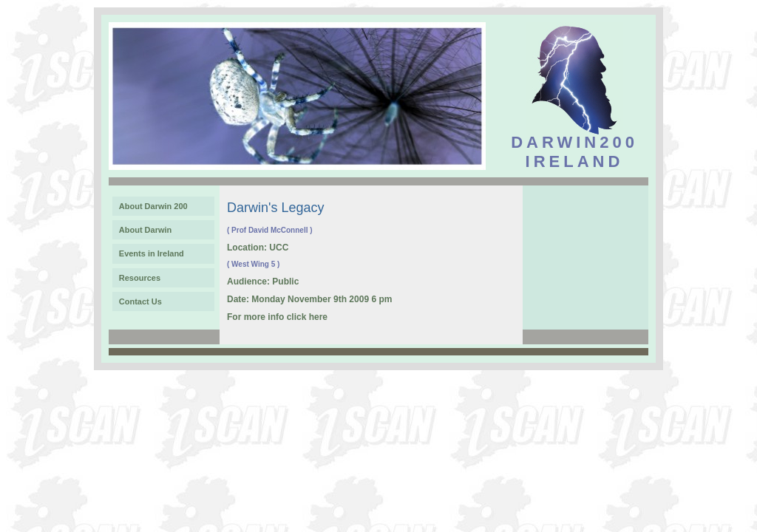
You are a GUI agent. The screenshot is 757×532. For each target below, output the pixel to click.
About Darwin (146, 230)
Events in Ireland (152, 253)
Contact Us (140, 301)
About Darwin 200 (153, 206)
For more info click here (277, 317)
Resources (140, 278)
